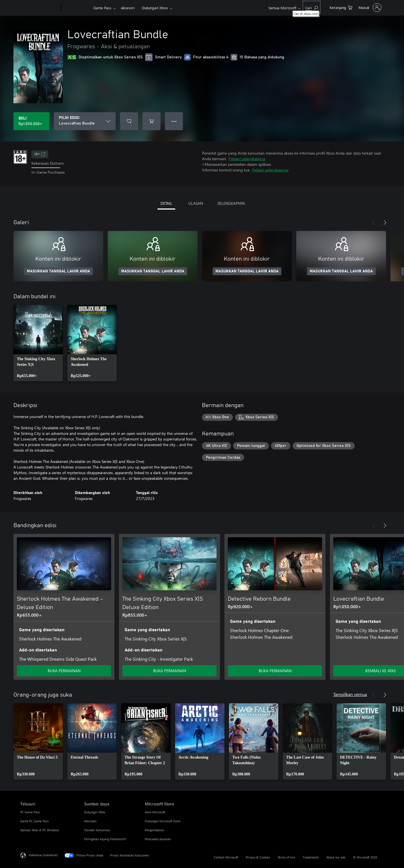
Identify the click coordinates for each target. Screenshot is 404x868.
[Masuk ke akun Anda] (369, 8)
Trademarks (311, 857)
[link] (38, 343)
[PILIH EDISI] (85, 121)
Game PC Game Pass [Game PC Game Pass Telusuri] (35, 821)
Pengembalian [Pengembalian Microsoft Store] (154, 830)
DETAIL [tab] (166, 203)
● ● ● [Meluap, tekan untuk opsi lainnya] (174, 121)
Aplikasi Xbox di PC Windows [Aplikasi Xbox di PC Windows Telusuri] (40, 830)
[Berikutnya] (385, 222)
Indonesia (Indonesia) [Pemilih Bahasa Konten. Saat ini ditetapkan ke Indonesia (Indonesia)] (43, 855)
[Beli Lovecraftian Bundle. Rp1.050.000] (31, 121)
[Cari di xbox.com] (312, 7)
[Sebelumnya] (374, 222)
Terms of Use (286, 857)
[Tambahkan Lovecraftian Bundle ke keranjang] (151, 121)
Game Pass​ (102, 8)
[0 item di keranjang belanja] (341, 7)
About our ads (336, 857)
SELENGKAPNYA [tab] (231, 203)
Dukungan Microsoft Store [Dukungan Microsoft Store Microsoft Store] (163, 821)
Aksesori (128, 8)
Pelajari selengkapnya (247, 159)
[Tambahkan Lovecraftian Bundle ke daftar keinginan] (129, 121)
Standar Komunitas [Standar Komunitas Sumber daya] (97, 830)
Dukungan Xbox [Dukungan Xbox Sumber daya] (95, 812)
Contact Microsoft (226, 857)
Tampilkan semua (350, 694)
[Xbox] (76, 8)
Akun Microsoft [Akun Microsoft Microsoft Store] (155, 812)
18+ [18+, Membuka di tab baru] (40, 154)
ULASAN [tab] (196, 203)
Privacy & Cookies (258, 857)
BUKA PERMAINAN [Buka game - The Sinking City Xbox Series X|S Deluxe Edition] (170, 671)
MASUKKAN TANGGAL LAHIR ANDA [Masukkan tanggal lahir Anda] (58, 271)
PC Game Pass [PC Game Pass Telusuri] (30, 812)
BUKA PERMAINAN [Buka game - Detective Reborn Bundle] (275, 671)
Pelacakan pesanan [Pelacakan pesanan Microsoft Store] (158, 839)
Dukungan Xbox (155, 8)
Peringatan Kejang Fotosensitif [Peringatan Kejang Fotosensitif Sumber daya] (105, 839)
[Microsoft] (39, 8)
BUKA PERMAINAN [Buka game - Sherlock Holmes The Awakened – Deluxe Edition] (64, 671)
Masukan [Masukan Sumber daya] (90, 821)
